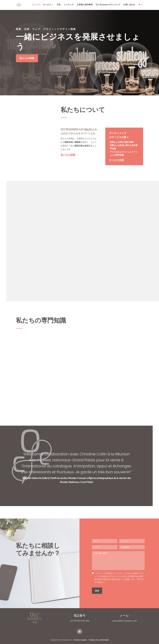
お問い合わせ (129, 5)
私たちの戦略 (27, 58)
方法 (59, 5)
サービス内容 (117, 160)
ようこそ (36, 5)
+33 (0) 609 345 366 (79, 621)
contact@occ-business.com (124, 621)
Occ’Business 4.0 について (108, 5)
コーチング (69, 5)
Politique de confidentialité (99, 640)
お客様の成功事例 (85, 5)
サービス (47, 5)
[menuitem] (141, 7)
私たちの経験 (68, 155)
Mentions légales (80, 640)
